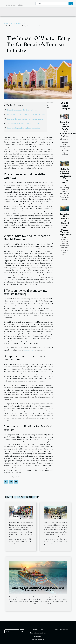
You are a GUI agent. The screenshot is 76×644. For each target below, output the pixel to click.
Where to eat (38, 630)
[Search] (52, 4)
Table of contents (15, 105)
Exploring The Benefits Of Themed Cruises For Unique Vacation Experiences (66, 224)
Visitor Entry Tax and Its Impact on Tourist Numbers (26, 114)
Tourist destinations (18, 23)
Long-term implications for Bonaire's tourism (23, 128)
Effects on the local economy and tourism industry (25, 119)
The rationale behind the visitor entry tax (22, 110)
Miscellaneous (38, 640)
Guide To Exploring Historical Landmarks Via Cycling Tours (65, 176)
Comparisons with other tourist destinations (23, 123)
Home (6, 23)
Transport (38, 636)
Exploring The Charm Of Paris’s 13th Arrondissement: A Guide (21, 518)
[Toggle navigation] (7, 12)
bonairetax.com (29, 350)
